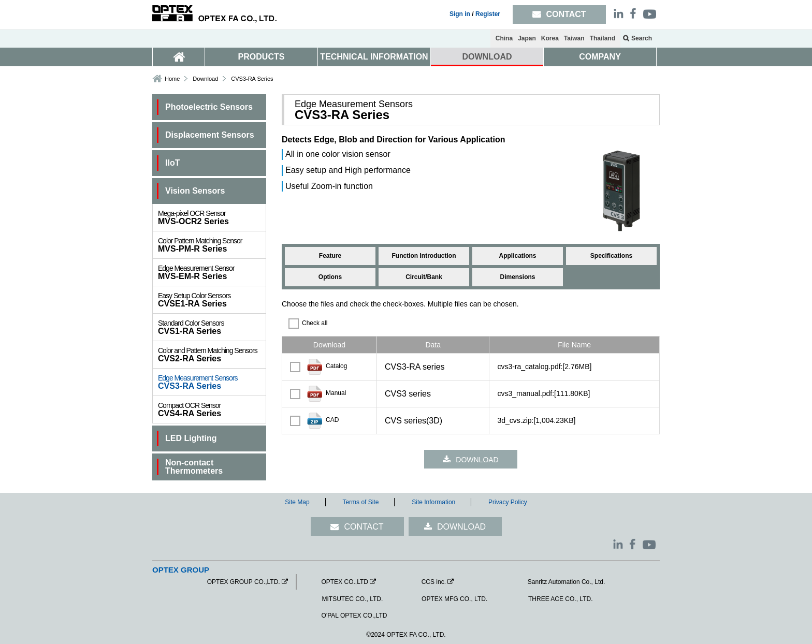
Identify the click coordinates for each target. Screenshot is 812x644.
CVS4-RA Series (212, 409)
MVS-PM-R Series (212, 245)
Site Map (297, 502)
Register (488, 14)
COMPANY (600, 57)
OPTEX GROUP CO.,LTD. (244, 582)
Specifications (611, 256)
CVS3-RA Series (212, 382)
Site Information (433, 502)
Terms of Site (360, 502)
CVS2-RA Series (212, 355)
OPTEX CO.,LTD (344, 582)
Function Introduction (424, 256)
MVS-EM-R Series (212, 272)
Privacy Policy (508, 502)
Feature (330, 256)
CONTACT (364, 527)
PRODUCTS (262, 57)
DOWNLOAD (487, 57)
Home (172, 79)
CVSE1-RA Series (212, 300)
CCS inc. (434, 582)
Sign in (460, 14)
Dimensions (517, 277)
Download (205, 79)
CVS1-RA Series (212, 327)
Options (330, 277)
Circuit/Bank (424, 277)
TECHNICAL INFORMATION (374, 57)
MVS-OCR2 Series (212, 217)
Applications (517, 256)
